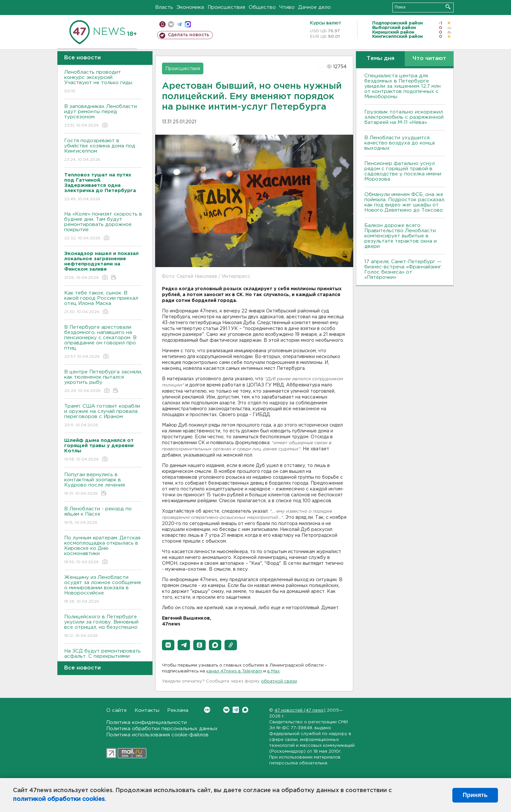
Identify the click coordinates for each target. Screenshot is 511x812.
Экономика (190, 7)
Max (245, 710)
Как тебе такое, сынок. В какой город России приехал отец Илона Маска (103, 303)
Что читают (429, 59)
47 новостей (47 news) (300, 710)
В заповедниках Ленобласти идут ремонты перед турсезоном (103, 116)
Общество (262, 7)
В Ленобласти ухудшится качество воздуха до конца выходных (400, 143)
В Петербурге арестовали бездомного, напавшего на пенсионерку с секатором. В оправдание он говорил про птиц (103, 342)
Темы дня (380, 59)
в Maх (273, 671)
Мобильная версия (162, 24)
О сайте (117, 710)
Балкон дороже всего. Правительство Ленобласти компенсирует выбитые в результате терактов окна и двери (401, 236)
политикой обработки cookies (59, 799)
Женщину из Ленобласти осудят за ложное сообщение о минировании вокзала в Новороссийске (103, 590)
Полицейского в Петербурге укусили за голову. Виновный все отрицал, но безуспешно (103, 627)
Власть (164, 7)
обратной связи (279, 681)
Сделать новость (189, 35)
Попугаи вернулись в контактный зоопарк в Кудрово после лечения (103, 484)
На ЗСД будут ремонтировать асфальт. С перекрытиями (103, 658)
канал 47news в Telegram (234, 671)
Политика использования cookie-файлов (157, 735)
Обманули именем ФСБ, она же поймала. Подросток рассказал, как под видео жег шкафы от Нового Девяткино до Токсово (405, 202)
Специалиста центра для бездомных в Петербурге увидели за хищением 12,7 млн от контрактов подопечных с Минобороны (402, 86)
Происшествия (226, 7)
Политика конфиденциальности (146, 722)
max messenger (188, 24)
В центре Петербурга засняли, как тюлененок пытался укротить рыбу (103, 382)
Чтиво (287, 7)
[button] (168, 645)
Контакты (147, 710)
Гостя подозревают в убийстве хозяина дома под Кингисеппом (103, 150)
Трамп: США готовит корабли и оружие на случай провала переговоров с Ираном (103, 416)
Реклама (178, 710)
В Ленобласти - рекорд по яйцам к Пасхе (103, 516)
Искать (448, 7)
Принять (475, 795)
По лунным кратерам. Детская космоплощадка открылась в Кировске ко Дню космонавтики (103, 550)
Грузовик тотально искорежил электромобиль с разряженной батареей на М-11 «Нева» (404, 117)
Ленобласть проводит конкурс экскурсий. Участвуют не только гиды (103, 82)
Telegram (236, 710)
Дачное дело (314, 7)
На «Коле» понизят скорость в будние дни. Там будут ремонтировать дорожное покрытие (103, 226)
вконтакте (171, 24)
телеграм (179, 24)
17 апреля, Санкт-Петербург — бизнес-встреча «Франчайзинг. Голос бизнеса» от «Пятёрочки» (403, 270)
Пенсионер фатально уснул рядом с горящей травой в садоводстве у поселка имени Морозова (403, 171)
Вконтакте (207, 710)
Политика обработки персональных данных (162, 729)
